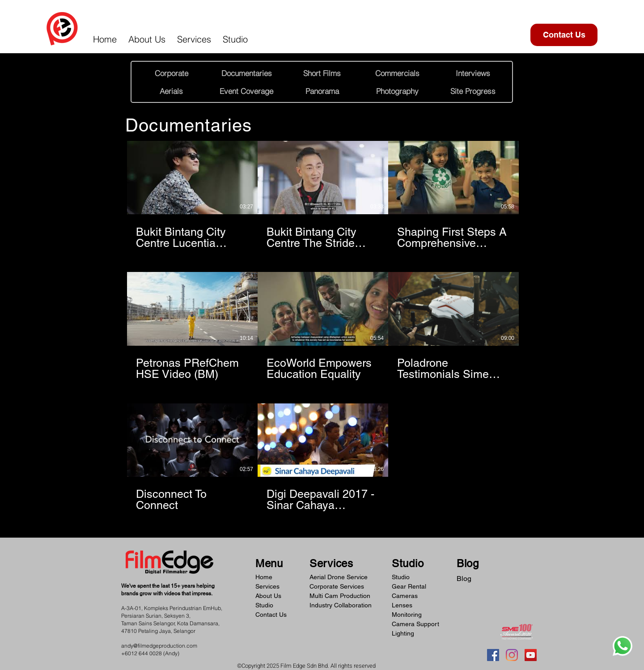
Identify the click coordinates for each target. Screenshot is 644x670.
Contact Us (271, 615)
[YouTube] (531, 655)
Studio (264, 605)
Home (264, 577)
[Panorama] (322, 91)
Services (267, 586)
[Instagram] (512, 655)
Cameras (405, 596)
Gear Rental (409, 586)
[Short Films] (322, 73)
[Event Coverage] (246, 91)
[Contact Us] (564, 35)
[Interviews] (473, 73)
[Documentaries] (246, 73)
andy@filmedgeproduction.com (159, 646)
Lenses (402, 605)
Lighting (403, 633)
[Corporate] (171, 73)
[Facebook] (493, 655)
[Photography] (397, 91)
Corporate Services (337, 586)
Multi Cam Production (340, 596)
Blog (464, 579)
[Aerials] (171, 91)
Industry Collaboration (341, 605)
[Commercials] (397, 73)
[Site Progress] (473, 91)
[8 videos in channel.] (323, 327)
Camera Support (415, 624)
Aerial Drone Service (339, 577)
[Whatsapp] (623, 646)
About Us (268, 596)
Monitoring (407, 615)
